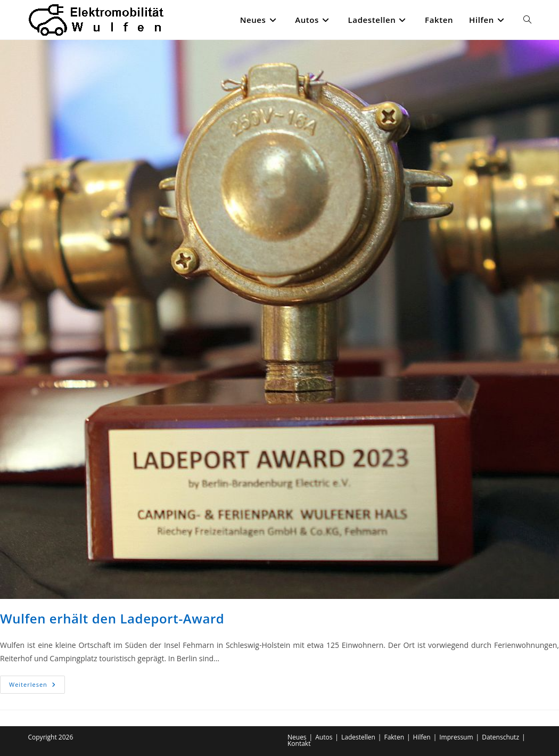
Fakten (394, 737)
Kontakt (299, 743)
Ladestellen (358, 737)
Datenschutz (500, 737)
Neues (297, 737)
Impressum (456, 737)
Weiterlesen (37, 687)
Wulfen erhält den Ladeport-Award (112, 618)
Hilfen (422, 737)
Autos (324, 737)
